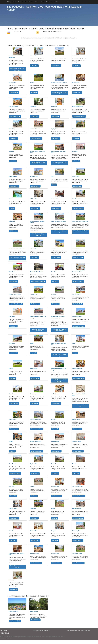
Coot (54, 185)
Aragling (12, 378)
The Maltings (35, 116)
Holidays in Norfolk (4, 634)
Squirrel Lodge (77, 429)
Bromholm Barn (14, 186)
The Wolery (34, 518)
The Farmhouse (56, 496)
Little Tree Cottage (78, 209)
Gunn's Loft (34, 66)
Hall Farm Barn (35, 209)
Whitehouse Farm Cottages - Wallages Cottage (60, 330)
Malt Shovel (13, 231)
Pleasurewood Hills (15, 621)
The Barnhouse (56, 451)
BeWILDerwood (35, 620)
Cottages (20, 2)
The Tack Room (14, 518)
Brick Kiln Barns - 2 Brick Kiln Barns (60, 163)
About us (42, 2)
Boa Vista (13, 161)
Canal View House (36, 563)
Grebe (12, 209)
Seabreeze (76, 66)
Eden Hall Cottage (78, 518)
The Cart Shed (77, 92)
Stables (12, 451)
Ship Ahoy (55, 282)
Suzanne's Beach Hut (37, 451)
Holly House (13, 590)
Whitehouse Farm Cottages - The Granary (38, 330)
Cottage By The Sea (79, 326)
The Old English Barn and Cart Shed (17, 567)
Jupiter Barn (34, 404)
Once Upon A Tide (78, 258)
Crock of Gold (77, 186)
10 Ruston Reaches (36, 139)
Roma (75, 353)
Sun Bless (34, 92)
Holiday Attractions (4, 632)
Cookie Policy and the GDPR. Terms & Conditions (78, 631)
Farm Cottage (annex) (79, 116)
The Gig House (35, 304)
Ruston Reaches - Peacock (38, 282)
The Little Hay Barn (15, 116)
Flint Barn (76, 474)
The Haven (55, 304)
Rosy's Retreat (56, 66)
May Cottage (35, 258)
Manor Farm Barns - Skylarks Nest (81, 406)
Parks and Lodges (29, 2)
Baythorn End (35, 474)
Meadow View (14, 429)
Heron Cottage (56, 209)
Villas (36, 2)
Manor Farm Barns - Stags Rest (17, 258)
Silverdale (55, 429)
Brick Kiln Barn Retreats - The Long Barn (60, 381)
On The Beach (56, 258)
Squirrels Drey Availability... (52, 2)
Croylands (55, 474)
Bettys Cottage (35, 378)
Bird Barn (76, 139)
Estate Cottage (14, 404)
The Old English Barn (79, 496)
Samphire (55, 541)
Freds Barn (13, 541)
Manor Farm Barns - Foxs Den (60, 232)
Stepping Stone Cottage (16, 304)
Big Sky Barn (56, 139)
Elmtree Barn (14, 353)
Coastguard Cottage (79, 378)
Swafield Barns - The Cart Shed (60, 93)
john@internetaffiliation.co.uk (43, 631)
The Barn (34, 496)
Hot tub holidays (4, 631)
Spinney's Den (14, 92)
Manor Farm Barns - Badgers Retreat (38, 235)
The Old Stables (78, 304)
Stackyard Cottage (78, 282)
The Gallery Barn (78, 541)
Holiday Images (11, 2)
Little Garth (13, 496)
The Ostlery (13, 326)
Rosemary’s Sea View (37, 429)
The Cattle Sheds (78, 451)
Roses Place (13, 282)
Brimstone (76, 161)
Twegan (55, 518)
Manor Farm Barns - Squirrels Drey (60, 355)
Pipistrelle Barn (35, 541)
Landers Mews (56, 404)
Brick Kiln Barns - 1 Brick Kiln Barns (38, 163)
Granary (34, 353)
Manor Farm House (15, 474)
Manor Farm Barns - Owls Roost (81, 232)
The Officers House (78, 563)
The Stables (56, 116)
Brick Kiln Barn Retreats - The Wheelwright (17, 69)
